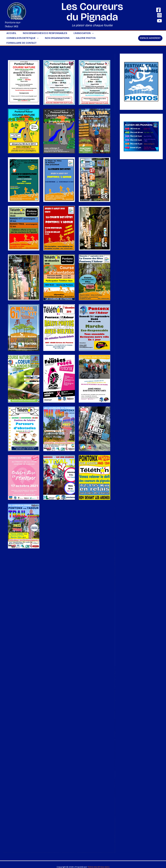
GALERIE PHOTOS (44, 38)
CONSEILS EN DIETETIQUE (109, 33)
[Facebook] (158, 10)
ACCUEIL (10, 33)
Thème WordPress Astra (99, 862)
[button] (87, 33)
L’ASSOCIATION (79, 33)
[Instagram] (159, 15)
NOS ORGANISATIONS (18, 38)
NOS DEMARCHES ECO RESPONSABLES (42, 33)
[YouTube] (159, 21)
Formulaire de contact (74, 38)
